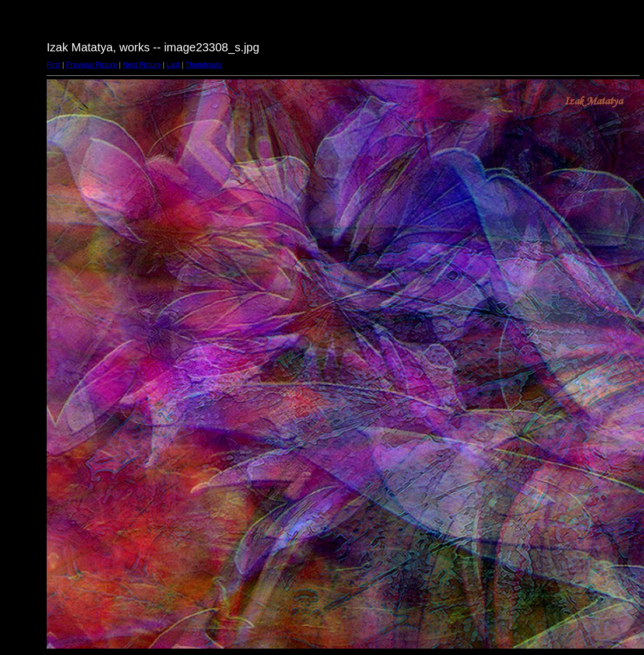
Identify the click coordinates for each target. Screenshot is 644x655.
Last (173, 65)
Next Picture (141, 65)
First (53, 65)
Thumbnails (204, 65)
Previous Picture (91, 65)
